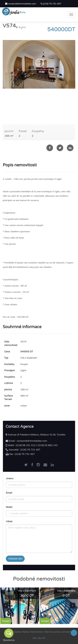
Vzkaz (9, 521)
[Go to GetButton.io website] (9, 640)
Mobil (9, 507)
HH (43, 638)
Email (9, 493)
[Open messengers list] (9, 633)
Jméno (10, 479)
